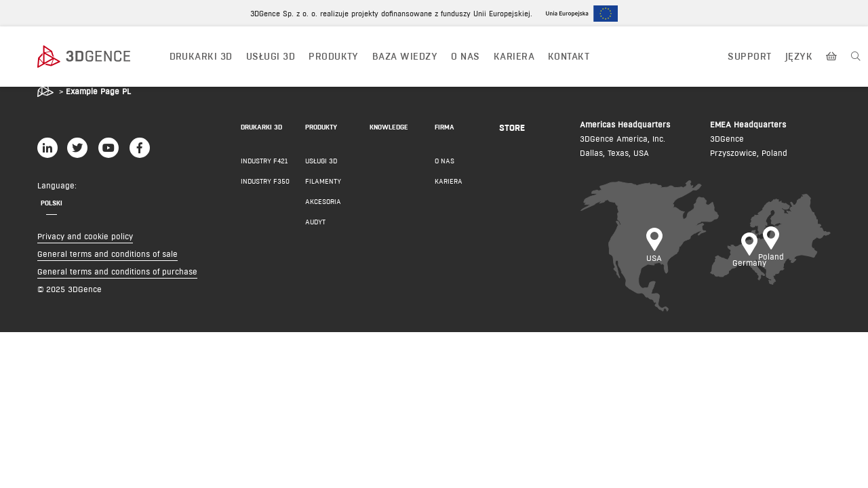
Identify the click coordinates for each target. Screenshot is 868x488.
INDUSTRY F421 (264, 161)
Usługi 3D (321, 161)
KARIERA (449, 181)
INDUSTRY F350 (265, 181)
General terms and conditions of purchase (117, 271)
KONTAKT (569, 56)
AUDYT (315, 222)
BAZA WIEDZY (405, 56)
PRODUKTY (334, 56)
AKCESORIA (323, 202)
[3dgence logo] (97, 57)
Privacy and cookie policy (85, 236)
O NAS (465, 56)
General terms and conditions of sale (107, 254)
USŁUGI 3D (271, 56)
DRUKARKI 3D (201, 56)
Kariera (514, 56)
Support (749, 56)
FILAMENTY (323, 181)
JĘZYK (799, 56)
